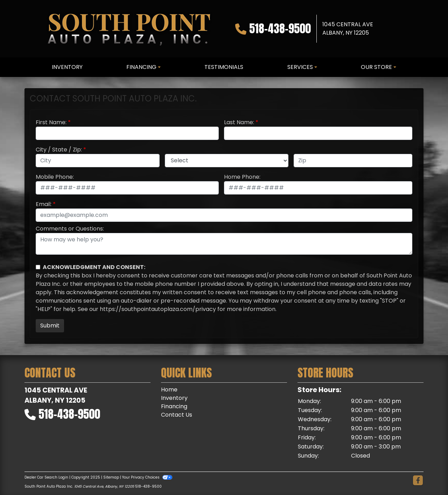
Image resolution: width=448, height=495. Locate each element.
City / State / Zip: (59, 150)
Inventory (174, 398)
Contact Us (177, 415)
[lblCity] (98, 161)
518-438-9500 (280, 29)
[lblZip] (353, 161)
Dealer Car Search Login (46, 477)
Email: (44, 204)
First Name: (51, 122)
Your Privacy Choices (147, 477)
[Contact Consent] (38, 267)
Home (169, 390)
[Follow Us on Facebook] (418, 481)
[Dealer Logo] (129, 29)
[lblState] (227, 161)
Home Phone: (242, 177)
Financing (174, 406)
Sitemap (111, 477)
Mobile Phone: (55, 177)
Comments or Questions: (70, 229)
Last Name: (239, 122)
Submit (50, 326)
